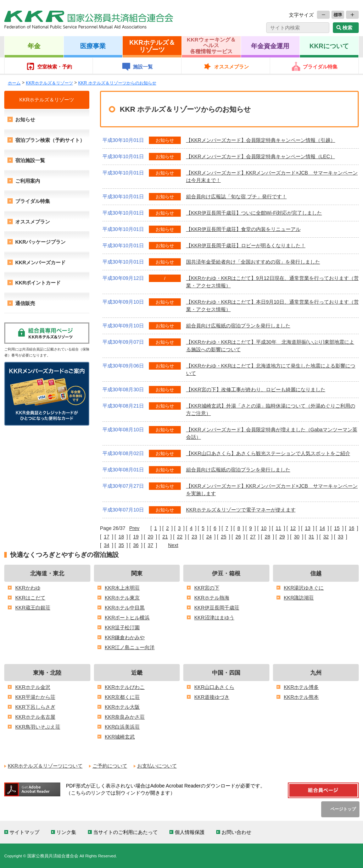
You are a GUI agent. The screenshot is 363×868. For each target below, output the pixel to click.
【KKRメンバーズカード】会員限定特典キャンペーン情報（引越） (261, 140)
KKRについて (329, 46)
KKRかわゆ (28, 588)
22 (180, 537)
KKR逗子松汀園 (122, 627)
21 (165, 537)
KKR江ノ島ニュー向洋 (130, 647)
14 (322, 528)
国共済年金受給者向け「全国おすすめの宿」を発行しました (253, 262)
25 (224, 537)
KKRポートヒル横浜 (127, 618)
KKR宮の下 (207, 588)
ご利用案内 (28, 181)
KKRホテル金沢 (33, 687)
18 (121, 537)
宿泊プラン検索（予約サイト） (50, 140)
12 (293, 528)
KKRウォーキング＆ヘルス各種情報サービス (211, 45)
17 (107, 537)
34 (107, 545)
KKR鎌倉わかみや (125, 637)
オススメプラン (231, 67)
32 (326, 537)
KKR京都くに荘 (122, 697)
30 (297, 537)
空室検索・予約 (55, 67)
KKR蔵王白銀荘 (33, 608)
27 (253, 537)
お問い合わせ (236, 832)
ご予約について (110, 766)
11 (279, 528)
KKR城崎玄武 (120, 737)
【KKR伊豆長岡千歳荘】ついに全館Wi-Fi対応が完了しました (254, 213)
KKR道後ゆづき (212, 697)
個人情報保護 (190, 832)
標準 (338, 15)
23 (194, 537)
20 (151, 537)
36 (136, 545)
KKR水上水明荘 (122, 588)
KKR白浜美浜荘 (122, 727)
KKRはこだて (30, 598)
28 (268, 537)
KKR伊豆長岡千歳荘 (217, 608)
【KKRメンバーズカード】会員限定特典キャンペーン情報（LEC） (261, 156)
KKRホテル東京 (122, 598)
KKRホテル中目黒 (125, 608)
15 (337, 528)
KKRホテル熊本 (301, 697)
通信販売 (25, 303)
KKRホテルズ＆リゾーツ (152, 46)
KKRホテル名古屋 (35, 717)
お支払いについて (157, 766)
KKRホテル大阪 (122, 707)
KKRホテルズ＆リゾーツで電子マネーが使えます (241, 510)
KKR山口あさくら (214, 687)
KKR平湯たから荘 (35, 697)
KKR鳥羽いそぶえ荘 (38, 727)
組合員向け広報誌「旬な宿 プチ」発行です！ (236, 197)
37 (151, 545)
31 (311, 537)
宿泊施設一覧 (30, 160)
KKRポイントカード (38, 283)
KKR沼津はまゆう (214, 618)
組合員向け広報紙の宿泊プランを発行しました (238, 326)
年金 (34, 46)
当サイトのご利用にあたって (125, 832)
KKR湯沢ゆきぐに (304, 588)
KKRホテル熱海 (212, 598)
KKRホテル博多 (301, 687)
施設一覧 (143, 67)
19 (136, 537)
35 (121, 545)
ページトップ (343, 809)
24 (209, 537)
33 (341, 537)
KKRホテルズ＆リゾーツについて (45, 766)
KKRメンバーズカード (40, 262)
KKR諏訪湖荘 (299, 598)
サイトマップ (24, 832)
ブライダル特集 (320, 67)
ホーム (14, 83)
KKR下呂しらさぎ (35, 707)
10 (264, 528)
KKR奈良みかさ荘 (125, 717)
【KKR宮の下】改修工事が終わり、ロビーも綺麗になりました (256, 389)
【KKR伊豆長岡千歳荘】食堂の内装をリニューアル (243, 229)
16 (352, 528)
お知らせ (25, 120)
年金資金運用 (270, 46)
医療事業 (93, 46)
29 (282, 537)
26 (238, 537)
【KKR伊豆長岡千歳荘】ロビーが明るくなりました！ (246, 245)
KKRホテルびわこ (125, 687)
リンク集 (66, 832)
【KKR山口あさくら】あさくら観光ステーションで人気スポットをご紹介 (268, 453)
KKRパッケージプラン (40, 242)
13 (308, 528)
